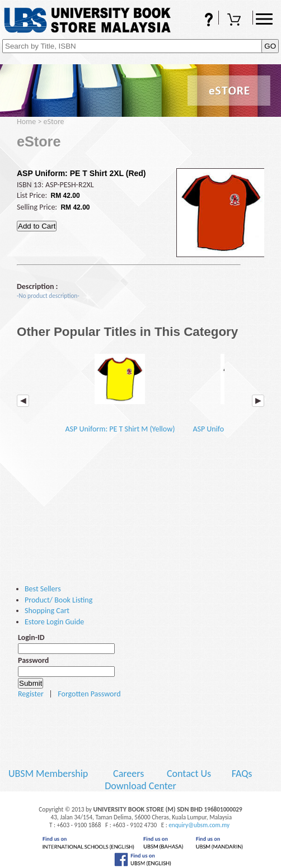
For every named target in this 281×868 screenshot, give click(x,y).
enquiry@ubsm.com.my (199, 825)
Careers (128, 774)
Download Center (140, 786)
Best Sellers (43, 589)
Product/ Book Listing (58, 600)
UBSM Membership (49, 774)
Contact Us (190, 774)
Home (26, 122)
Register (31, 694)
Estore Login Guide (54, 622)
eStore (54, 122)
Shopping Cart (236, 21)
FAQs (202, 21)
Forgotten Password (89, 694)
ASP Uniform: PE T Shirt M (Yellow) (120, 390)
